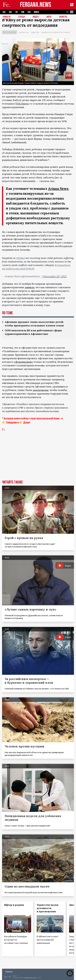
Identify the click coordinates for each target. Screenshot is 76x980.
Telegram (11, 422)
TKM (23, 12)
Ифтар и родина (14, 905)
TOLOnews (22, 104)
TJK (16, 12)
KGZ (10, 12)
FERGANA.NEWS (36, 5)
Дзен (26, 422)
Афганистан (24, 32)
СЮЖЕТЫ (63, 17)
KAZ (4, 12)
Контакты (9, 971)
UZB (29, 12)
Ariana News (58, 189)
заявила (30, 287)
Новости (7, 17)
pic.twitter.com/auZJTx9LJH (18, 269)
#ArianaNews (62, 265)
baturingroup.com (30, 978)
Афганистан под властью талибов (55, 32)
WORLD (36, 12)
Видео (36, 17)
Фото (49, 17)
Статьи (22, 17)
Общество (35, 32)
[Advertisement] (38, 460)
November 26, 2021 (55, 276)
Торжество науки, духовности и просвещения (48, 908)
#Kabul (21, 258)
